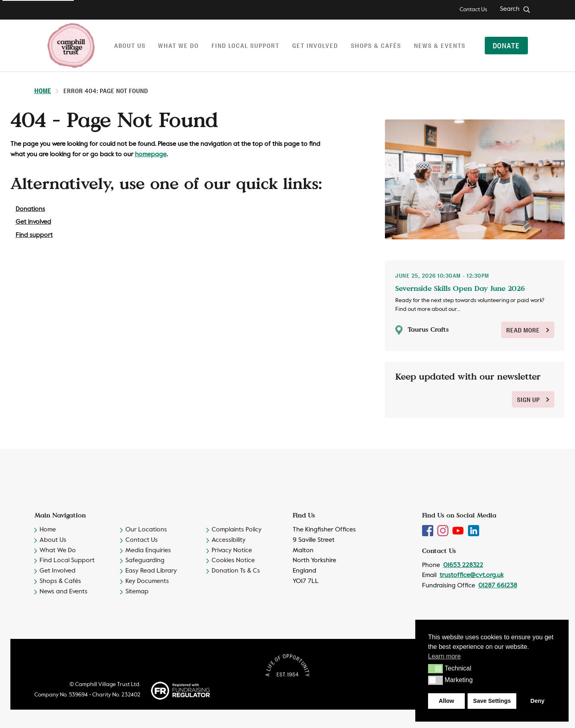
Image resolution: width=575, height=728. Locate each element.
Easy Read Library (151, 571)
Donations (30, 209)
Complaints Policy (237, 530)
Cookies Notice (233, 561)
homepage (151, 155)
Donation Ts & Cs (236, 571)
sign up (533, 399)
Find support (34, 235)
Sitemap (137, 592)
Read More (528, 330)
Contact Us (473, 10)
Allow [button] (446, 701)
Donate (506, 45)
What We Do (58, 551)
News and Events (63, 592)
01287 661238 (498, 586)
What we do (178, 45)
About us (130, 45)
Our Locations (146, 530)
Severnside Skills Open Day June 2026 (460, 288)
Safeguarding (145, 561)
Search (510, 9)
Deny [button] (537, 701)
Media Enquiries (148, 551)
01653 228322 (463, 565)
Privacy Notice (232, 551)
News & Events (440, 45)
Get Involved (57, 571)
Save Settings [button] (492, 701)
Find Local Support (67, 561)
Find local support (246, 45)
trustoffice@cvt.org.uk (472, 575)
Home (43, 91)
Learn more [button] (444, 656)
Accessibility (229, 540)
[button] (435, 668)
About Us (53, 540)
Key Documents (147, 581)
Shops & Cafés (376, 45)
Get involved (315, 45)
